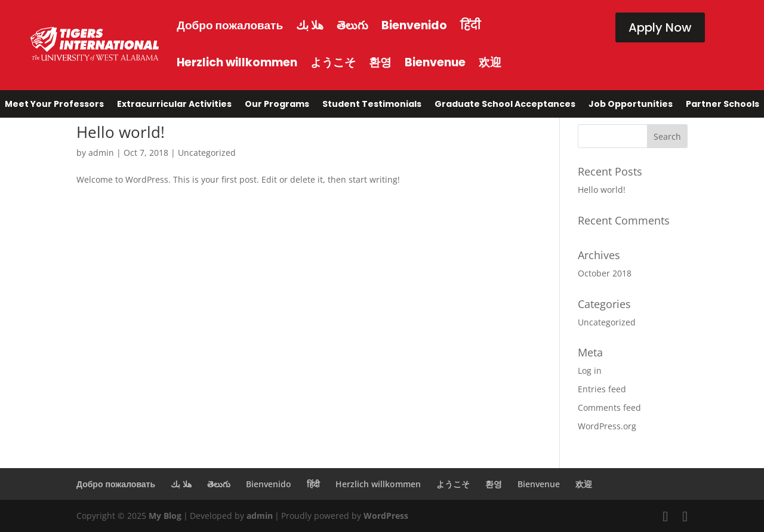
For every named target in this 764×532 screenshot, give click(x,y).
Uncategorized (207, 153)
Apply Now (660, 27)
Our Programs (277, 106)
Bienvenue (435, 62)
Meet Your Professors (54, 106)
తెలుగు (352, 25)
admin (101, 153)
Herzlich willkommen (237, 62)
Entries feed (602, 389)
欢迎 (490, 62)
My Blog (165, 516)
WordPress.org (607, 426)
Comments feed (609, 408)
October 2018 (605, 273)
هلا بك (310, 25)
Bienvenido (414, 25)
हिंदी (470, 25)
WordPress (386, 516)
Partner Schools (723, 106)
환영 (380, 62)
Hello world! (121, 132)
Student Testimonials (372, 106)
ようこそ (333, 62)
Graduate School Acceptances (505, 106)
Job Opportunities (631, 106)
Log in (590, 370)
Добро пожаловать (230, 25)
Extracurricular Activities (174, 106)
